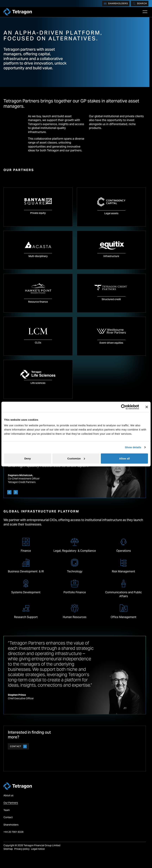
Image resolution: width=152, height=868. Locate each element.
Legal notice (38, 849)
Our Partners (11, 803)
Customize (76, 458)
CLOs (38, 343)
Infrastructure (111, 256)
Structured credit (111, 299)
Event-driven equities (111, 343)
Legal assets (111, 213)
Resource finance (38, 302)
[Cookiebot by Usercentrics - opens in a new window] (124, 407)
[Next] (16, 492)
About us (8, 795)
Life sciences (38, 383)
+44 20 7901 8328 (14, 832)
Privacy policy (22, 849)
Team (7, 810)
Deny (28, 458)
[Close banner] (147, 407)
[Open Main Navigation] (145, 12)
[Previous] (9, 492)
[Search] (140, 4)
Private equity (38, 213)
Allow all (124, 458)
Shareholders (116, 4)
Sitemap (8, 849)
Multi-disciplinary (38, 256)
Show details (133, 447)
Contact (18, 746)
